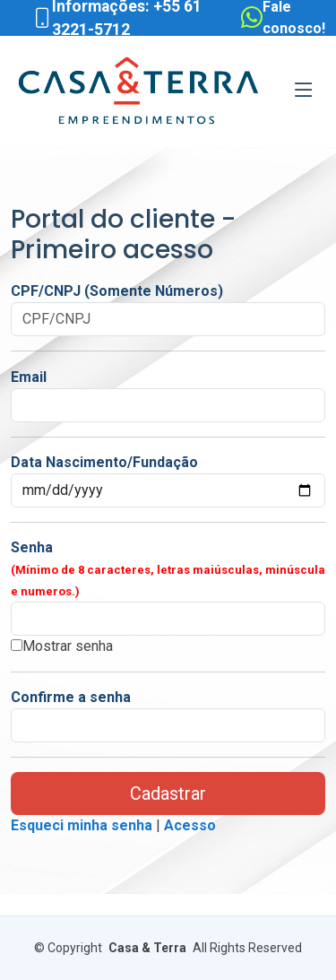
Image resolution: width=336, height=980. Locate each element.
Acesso (190, 825)
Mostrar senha (68, 646)
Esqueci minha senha (82, 825)
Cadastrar (168, 794)
